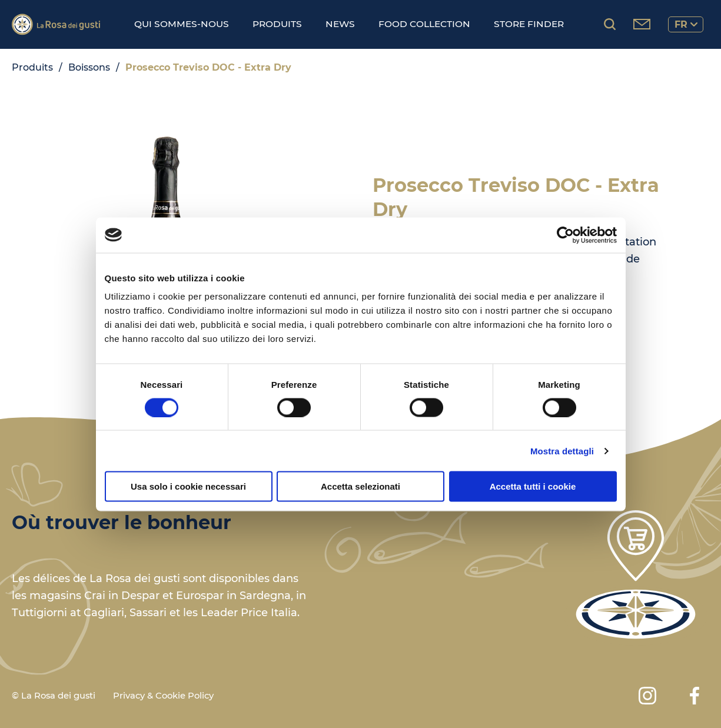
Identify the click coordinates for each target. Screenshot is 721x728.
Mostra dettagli (562, 451)
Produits (277, 24)
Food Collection (424, 24)
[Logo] (56, 24)
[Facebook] (695, 696)
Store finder (529, 24)
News (340, 24)
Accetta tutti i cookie (533, 486)
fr (686, 24)
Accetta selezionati (360, 486)
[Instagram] (647, 696)
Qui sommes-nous (182, 24)
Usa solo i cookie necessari (188, 486)
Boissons (89, 67)
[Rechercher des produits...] (610, 24)
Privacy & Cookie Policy (163, 696)
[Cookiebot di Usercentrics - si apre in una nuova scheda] (565, 235)
